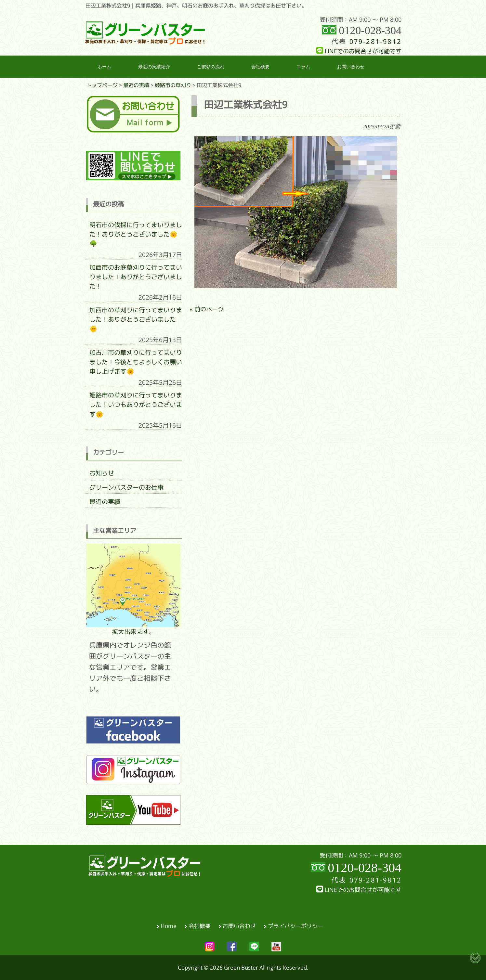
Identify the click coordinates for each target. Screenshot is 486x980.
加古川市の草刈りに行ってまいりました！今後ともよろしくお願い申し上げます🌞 (136, 362)
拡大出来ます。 (133, 589)
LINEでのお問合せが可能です (359, 51)
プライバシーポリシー (296, 926)
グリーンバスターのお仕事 (126, 487)
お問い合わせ (239, 926)
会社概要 (200, 926)
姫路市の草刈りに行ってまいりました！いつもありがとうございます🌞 (136, 405)
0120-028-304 (370, 30)
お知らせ (102, 473)
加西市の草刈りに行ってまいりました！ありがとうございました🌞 (136, 319)
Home (169, 926)
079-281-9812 (375, 42)
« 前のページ (207, 309)
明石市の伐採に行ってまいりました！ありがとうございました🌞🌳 (136, 234)
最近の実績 (105, 502)
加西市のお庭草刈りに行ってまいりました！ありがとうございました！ (136, 277)
